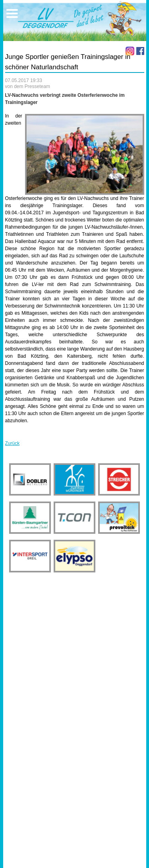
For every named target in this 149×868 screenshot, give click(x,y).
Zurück (13, 443)
